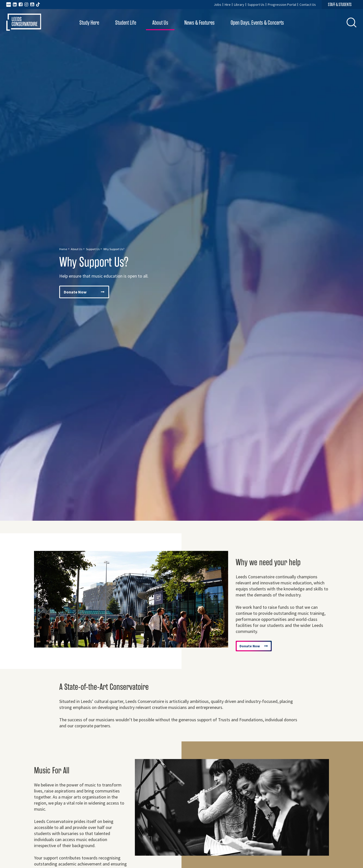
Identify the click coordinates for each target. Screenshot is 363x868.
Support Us (256, 5)
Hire (228, 5)
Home (63, 249)
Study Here (89, 23)
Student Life (126, 23)
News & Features (199, 23)
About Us (160, 23)
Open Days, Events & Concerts (257, 23)
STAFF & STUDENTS (340, 5)
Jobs (218, 5)
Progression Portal (282, 5)
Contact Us (308, 5)
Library (239, 5)
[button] (352, 22)
